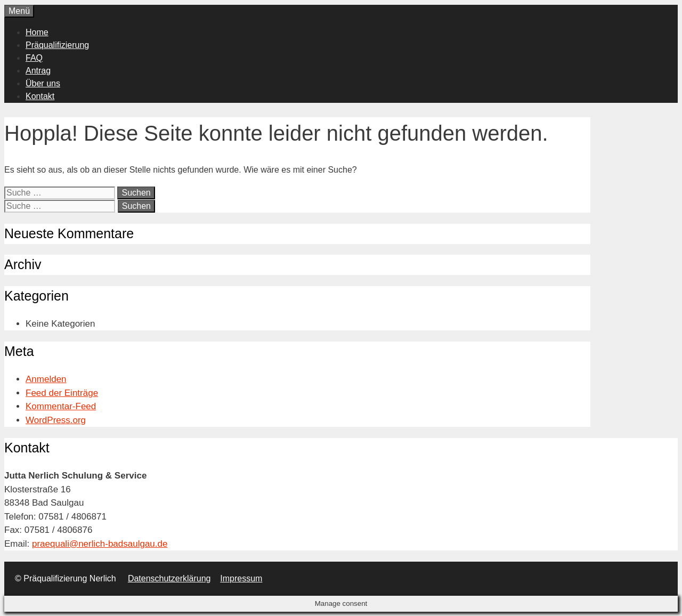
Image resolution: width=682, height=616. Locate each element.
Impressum (241, 578)
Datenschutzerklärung (169, 578)
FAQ (34, 58)
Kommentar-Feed (61, 406)
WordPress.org (56, 420)
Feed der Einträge (62, 393)
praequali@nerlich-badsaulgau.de (100, 544)
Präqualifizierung (57, 45)
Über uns (43, 83)
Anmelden (46, 379)
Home (37, 32)
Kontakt (40, 96)
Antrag (38, 71)
